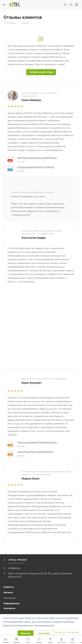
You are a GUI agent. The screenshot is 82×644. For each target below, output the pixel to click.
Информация (12, 603)
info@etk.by (14, 568)
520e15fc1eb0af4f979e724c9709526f (35, 167)
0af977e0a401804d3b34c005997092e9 (37, 158)
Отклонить (44, 633)
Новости (9, 587)
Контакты (9, 608)
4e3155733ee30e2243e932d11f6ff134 (35, 452)
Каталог (8, 592)
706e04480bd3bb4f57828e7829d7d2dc (37, 443)
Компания (10, 598)
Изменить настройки (67, 632)
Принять (26, 633)
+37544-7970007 (17, 560)
